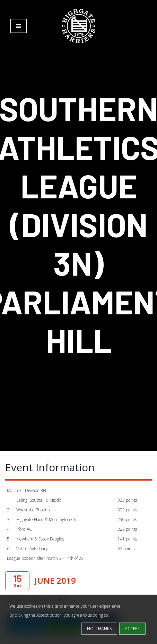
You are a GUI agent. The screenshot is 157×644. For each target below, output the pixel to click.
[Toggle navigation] (19, 26)
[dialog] (78, 619)
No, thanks (99, 629)
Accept (132, 629)
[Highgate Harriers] (79, 26)
